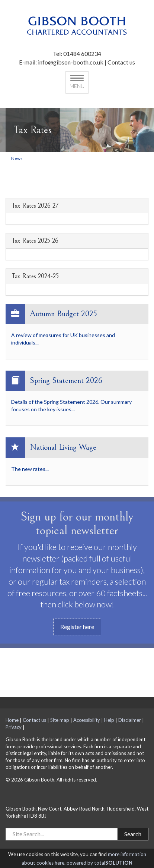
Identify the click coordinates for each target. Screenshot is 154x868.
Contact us (121, 62)
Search (133, 834)
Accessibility (87, 720)
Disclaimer (130, 720)
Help (109, 720)
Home (12, 720)
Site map (60, 720)
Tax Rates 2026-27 (35, 206)
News (17, 158)
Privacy (14, 727)
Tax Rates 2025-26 (35, 241)
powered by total (100, 863)
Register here (77, 627)
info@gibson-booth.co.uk (71, 62)
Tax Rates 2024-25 (35, 276)
